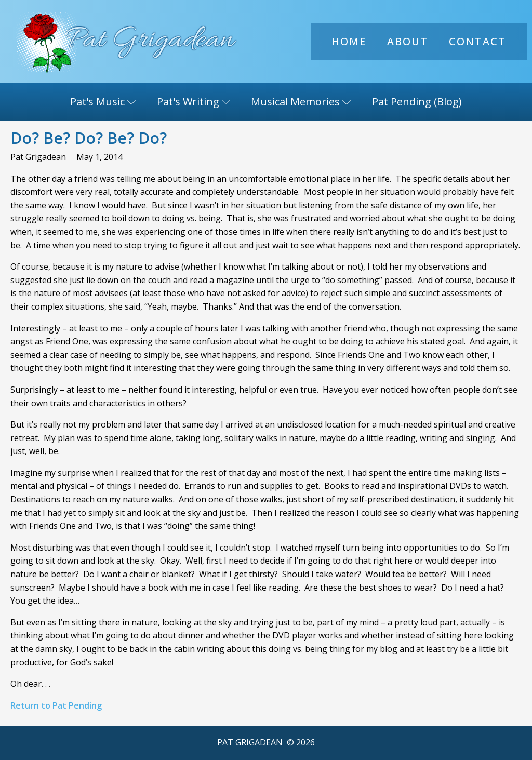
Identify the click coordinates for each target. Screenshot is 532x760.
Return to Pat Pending (56, 705)
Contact (477, 41)
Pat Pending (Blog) (417, 102)
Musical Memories (301, 102)
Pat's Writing (194, 102)
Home (349, 41)
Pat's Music (103, 102)
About (408, 41)
